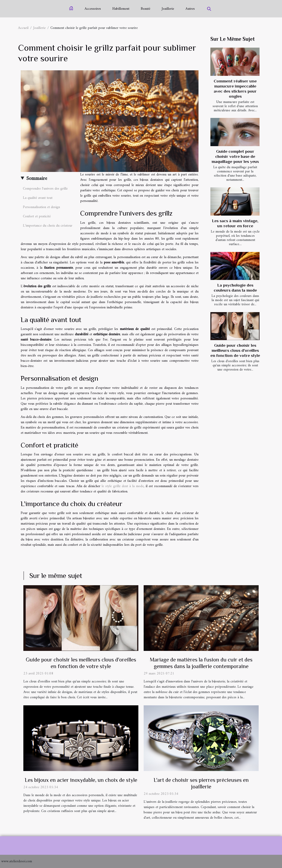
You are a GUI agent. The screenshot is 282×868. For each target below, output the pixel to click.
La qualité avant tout (38, 198)
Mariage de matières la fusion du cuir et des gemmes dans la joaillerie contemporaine (201, 663)
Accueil (23, 28)
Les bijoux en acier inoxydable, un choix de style (81, 780)
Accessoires (93, 9)
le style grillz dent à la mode (123, 486)
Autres (190, 9)
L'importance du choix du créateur (48, 226)
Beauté (146, 9)
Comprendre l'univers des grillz (45, 189)
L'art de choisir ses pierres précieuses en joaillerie (201, 783)
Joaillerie (168, 9)
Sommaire (37, 179)
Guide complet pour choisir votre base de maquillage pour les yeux (235, 156)
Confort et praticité (37, 216)
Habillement (121, 9)
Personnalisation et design (41, 207)
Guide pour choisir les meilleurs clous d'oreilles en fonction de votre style (235, 350)
